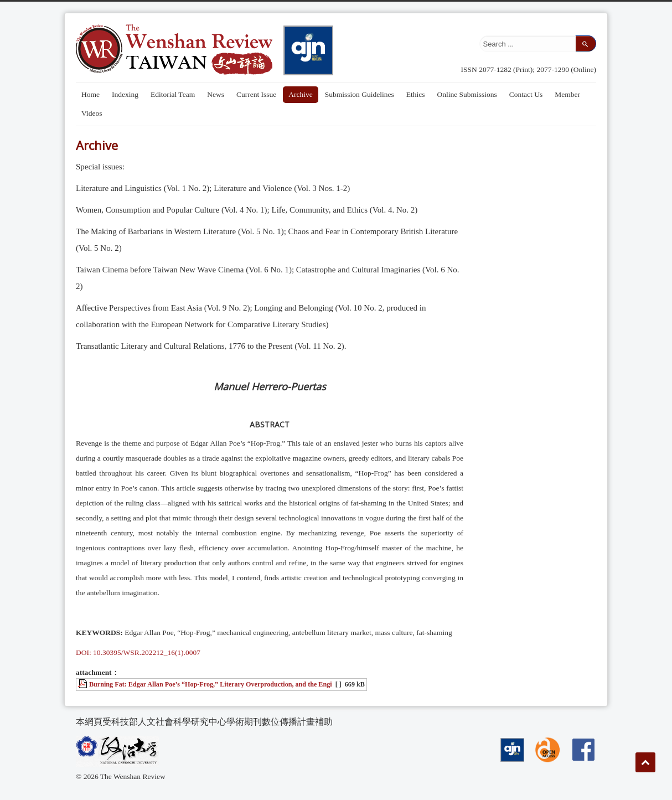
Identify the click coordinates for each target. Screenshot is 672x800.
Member (567, 94)
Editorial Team (173, 94)
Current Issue (256, 94)
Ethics (416, 94)
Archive (300, 94)
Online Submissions (467, 94)
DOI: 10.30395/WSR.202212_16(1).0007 (138, 652)
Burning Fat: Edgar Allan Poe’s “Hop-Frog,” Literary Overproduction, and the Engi (211, 684)
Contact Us (526, 94)
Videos (92, 113)
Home (91, 94)
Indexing (125, 94)
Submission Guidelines (360, 94)
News (216, 94)
